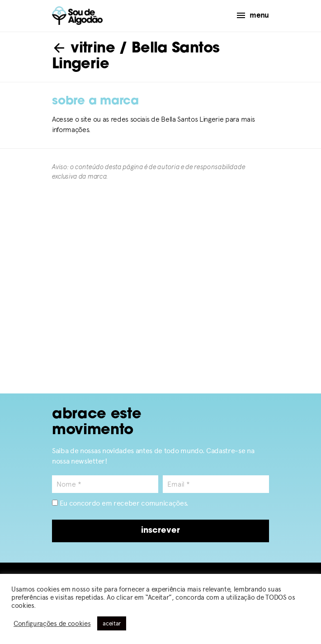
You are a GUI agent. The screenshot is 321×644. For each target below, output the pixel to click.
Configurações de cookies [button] (52, 624)
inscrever (160, 531)
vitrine (83, 49)
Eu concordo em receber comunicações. (120, 503)
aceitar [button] (112, 623)
